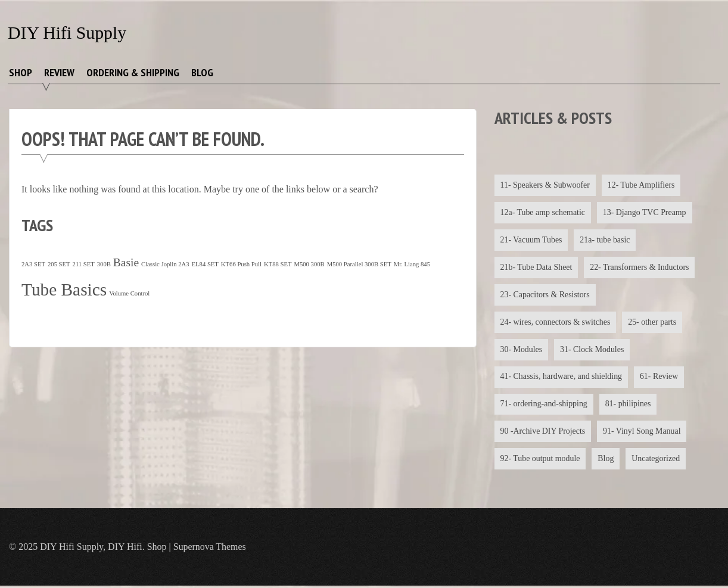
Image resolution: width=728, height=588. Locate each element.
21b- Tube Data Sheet (537, 268)
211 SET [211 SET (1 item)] (84, 264)
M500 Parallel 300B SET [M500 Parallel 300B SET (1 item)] (359, 264)
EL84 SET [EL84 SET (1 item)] (205, 264)
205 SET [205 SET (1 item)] (59, 264)
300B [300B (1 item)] (104, 264)
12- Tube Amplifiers (642, 185)
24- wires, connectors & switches (556, 323)
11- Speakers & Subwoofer (546, 185)
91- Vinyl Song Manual (643, 433)
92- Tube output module (541, 460)
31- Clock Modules (593, 350)
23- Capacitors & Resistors (545, 295)
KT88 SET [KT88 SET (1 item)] (278, 264)
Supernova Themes (210, 549)
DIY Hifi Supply (68, 32)
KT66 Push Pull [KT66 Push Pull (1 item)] (241, 264)
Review (59, 72)
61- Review (660, 378)
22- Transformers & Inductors (640, 268)
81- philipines (629, 405)
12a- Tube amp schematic (543, 212)
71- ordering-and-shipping (544, 405)
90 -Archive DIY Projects (543, 433)
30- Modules (522, 350)
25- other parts (654, 323)
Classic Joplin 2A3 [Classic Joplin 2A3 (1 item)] (165, 264)
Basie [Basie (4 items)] (126, 262)
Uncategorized (657, 460)
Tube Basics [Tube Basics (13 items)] (64, 290)
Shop (21, 72)
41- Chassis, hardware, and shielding (562, 378)
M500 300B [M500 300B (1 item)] (309, 264)
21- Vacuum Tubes (532, 240)
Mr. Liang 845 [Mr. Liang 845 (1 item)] (412, 264)
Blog (202, 72)
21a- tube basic (606, 240)
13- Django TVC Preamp (645, 212)
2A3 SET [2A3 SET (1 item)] (33, 264)
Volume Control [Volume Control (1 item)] (129, 293)
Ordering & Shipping (133, 72)
